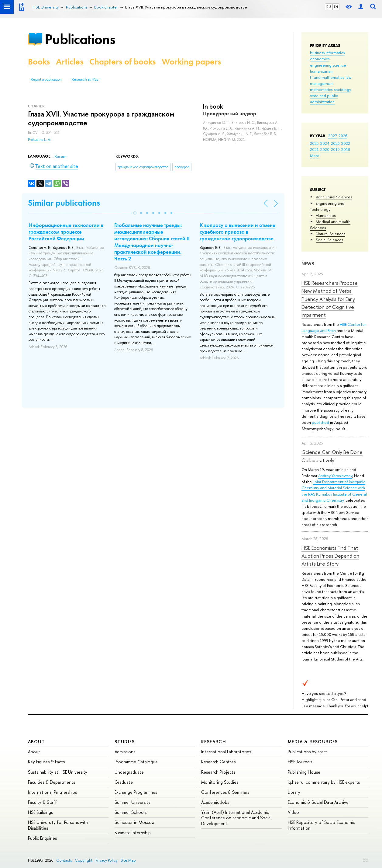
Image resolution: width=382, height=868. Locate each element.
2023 (335, 143)
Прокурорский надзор (230, 113)
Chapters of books (122, 62)
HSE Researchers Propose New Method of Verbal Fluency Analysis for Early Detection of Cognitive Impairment (330, 299)
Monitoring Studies (220, 782)
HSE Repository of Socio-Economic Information (321, 825)
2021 (314, 149)
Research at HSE (85, 79)
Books (39, 62)
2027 (333, 136)
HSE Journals (300, 762)
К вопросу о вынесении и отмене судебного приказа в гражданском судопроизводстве (237, 232)
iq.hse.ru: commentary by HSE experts (324, 782)
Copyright (84, 860)
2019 (335, 149)
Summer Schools (131, 812)
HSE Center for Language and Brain (334, 327)
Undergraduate (129, 772)
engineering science (328, 65)
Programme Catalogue (136, 762)
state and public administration (324, 99)
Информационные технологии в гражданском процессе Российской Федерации (66, 232)
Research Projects (218, 772)
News (308, 264)
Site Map (128, 860)
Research (214, 742)
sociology (342, 89)
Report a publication (46, 79)
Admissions (125, 752)
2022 (346, 143)
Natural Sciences (330, 234)
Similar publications (64, 203)
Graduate (124, 782)
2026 (343, 136)
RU (329, 7)
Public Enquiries (42, 838)
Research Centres (218, 762)
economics (320, 59)
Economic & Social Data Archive (318, 802)
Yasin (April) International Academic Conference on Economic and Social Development (236, 818)
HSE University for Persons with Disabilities (58, 825)
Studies (125, 742)
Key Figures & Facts (46, 762)
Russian (61, 156)
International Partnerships (52, 792)
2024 (325, 143)
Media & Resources (313, 742)
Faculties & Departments (52, 782)
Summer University (132, 802)
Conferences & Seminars (225, 792)
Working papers (191, 62)
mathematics (321, 89)
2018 (346, 149)
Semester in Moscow (135, 822)
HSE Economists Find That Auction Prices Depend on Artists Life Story (330, 556)
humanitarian (321, 71)
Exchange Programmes (136, 792)
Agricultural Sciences (334, 197)
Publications (80, 39)
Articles (70, 62)
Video (293, 812)
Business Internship (133, 833)
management (322, 83)
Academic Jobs (215, 802)
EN (336, 7)
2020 (325, 149)
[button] (135, 213)
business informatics (327, 53)
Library (294, 792)
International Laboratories (226, 752)
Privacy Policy (107, 860)
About (36, 742)
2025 (314, 143)
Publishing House (304, 772)
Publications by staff (307, 752)
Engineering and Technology (327, 206)
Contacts (64, 860)
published (320, 422)
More (315, 155)
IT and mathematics (327, 77)
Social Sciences (329, 240)
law (348, 77)
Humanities (326, 215)
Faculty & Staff (42, 802)
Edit (366, 859)
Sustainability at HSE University (58, 772)
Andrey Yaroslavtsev (335, 476)
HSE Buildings (40, 812)
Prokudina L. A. (40, 140)
